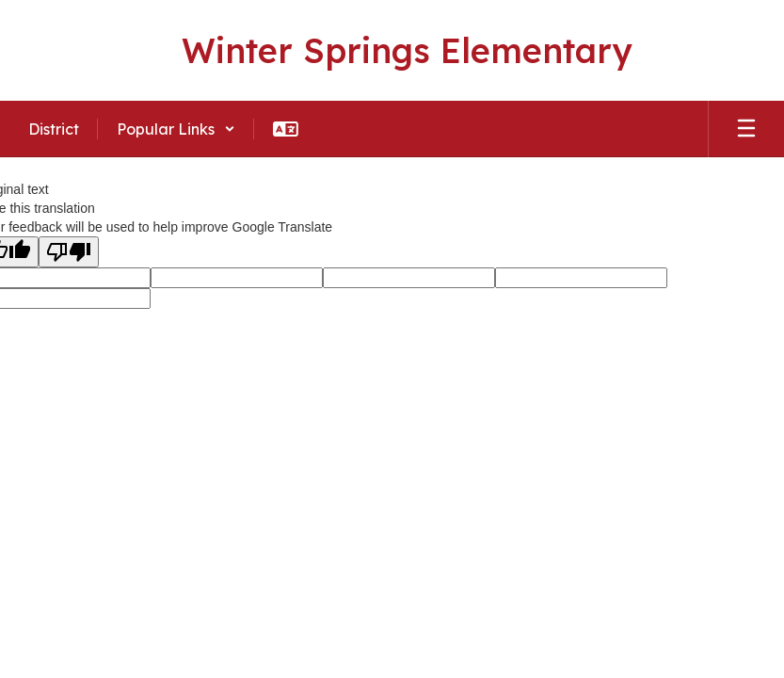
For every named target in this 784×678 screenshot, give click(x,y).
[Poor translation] (69, 252)
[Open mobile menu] (746, 129)
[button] (176, 129)
